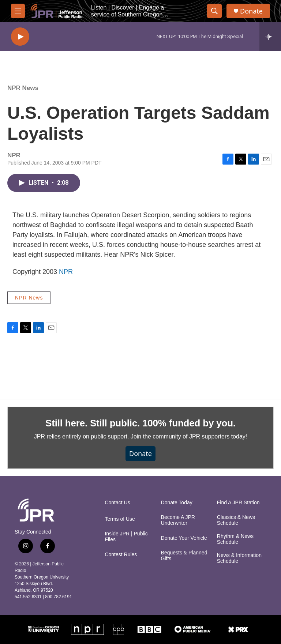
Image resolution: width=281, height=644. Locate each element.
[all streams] (270, 37)
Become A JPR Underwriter (178, 520)
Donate (251, 11)
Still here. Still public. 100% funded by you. (140, 423)
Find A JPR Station (238, 503)
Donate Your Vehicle (184, 538)
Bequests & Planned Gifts (184, 556)
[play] (20, 37)
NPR (66, 272)
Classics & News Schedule (236, 520)
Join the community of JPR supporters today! (189, 436)
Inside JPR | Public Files (126, 537)
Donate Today (177, 503)
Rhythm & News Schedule (235, 539)
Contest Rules (121, 555)
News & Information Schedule (239, 558)
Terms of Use (120, 519)
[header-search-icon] (214, 11)
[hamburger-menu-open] (18, 11)
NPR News (23, 88)
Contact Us (117, 503)
